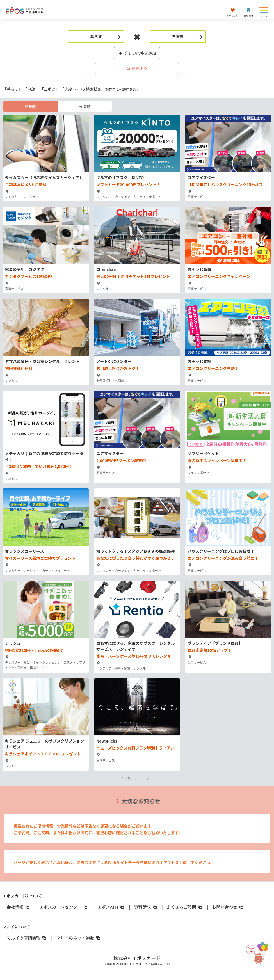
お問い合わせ (228, 907)
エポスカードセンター (64, 907)
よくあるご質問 (185, 907)
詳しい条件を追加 (137, 53)
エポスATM (111, 907)
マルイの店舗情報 (27, 938)
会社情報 (19, 907)
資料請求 (146, 907)
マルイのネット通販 (78, 938)
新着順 (30, 107)
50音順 (85, 107)
